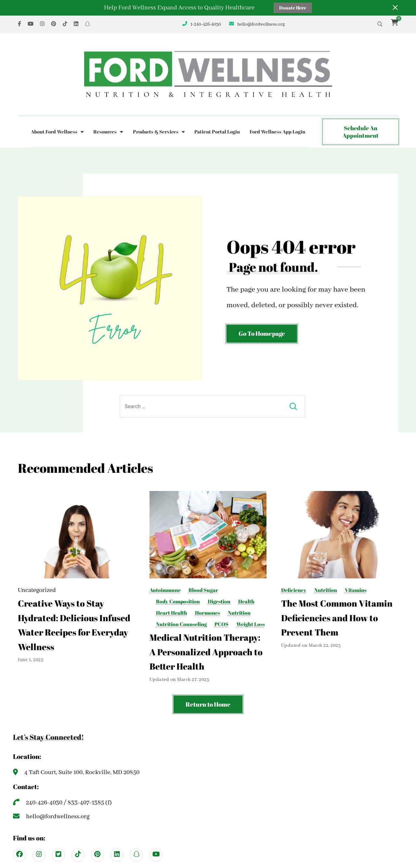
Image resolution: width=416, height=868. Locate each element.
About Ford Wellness (54, 132)
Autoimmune (165, 590)
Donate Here (293, 8)
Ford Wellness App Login (277, 132)
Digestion (219, 602)
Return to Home (208, 704)
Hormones (208, 613)
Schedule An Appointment (361, 132)
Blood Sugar (203, 590)
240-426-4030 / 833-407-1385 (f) (69, 803)
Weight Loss (251, 624)
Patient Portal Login (217, 132)
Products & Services (156, 132)
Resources (105, 132)
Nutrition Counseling (181, 624)
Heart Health (172, 613)
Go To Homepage (262, 333)
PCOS (221, 624)
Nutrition (239, 613)
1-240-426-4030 (206, 24)
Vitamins (356, 590)
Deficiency (294, 590)
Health (246, 602)
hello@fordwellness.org (261, 24)
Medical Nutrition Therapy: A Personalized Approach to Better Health (206, 652)
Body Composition (178, 602)
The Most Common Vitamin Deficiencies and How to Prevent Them (337, 618)
